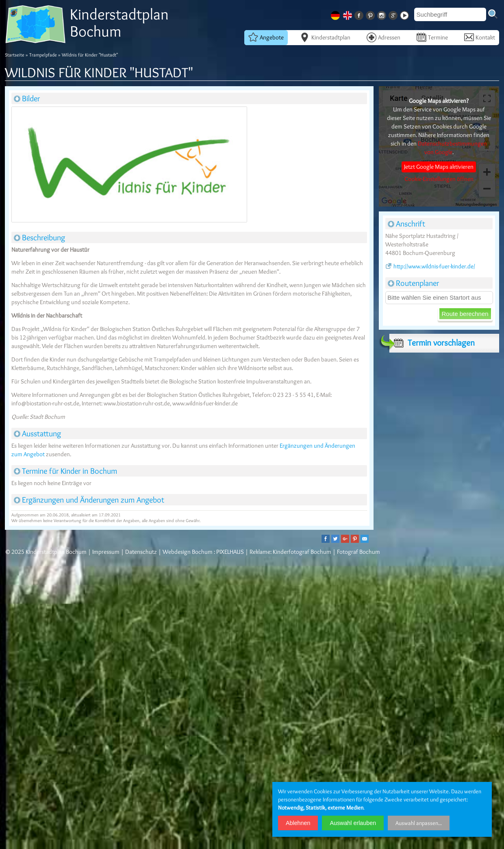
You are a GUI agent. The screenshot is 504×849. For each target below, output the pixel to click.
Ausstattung (37, 433)
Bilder (27, 98)
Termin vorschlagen (432, 343)
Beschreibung (39, 237)
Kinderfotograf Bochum (302, 552)
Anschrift (406, 224)
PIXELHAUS (230, 552)
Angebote (266, 37)
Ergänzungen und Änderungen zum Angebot (89, 500)
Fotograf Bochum (358, 552)
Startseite (15, 55)
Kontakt (480, 37)
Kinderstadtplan (325, 37)
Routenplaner (413, 283)
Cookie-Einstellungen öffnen (439, 179)
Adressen (383, 37)
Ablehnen (298, 823)
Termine (432, 37)
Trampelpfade (43, 55)
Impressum (106, 552)
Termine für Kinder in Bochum (65, 471)
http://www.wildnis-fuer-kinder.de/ (430, 266)
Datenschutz (141, 552)
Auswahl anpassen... (419, 823)
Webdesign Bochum (188, 552)
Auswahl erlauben (353, 823)
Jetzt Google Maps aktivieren (439, 167)
